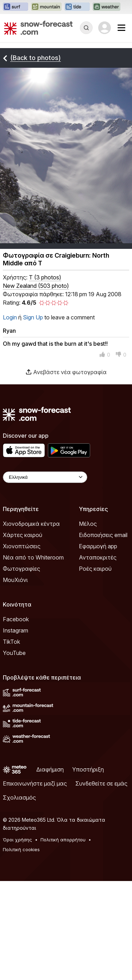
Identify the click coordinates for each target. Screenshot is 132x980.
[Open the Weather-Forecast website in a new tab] (106, 7)
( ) (45, 277)
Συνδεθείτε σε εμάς (101, 783)
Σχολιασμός (19, 797)
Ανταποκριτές (98, 557)
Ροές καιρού (95, 569)
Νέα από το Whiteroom (33, 557)
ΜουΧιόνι (15, 580)
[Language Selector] (45, 477)
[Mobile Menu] (121, 28)
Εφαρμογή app (98, 546)
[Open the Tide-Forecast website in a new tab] (77, 7)
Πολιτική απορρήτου (63, 840)
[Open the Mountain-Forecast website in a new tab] (46, 7)
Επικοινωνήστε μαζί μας (35, 783)
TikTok (11, 642)
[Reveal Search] (86, 28)
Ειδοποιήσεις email (103, 535)
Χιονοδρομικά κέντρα (31, 524)
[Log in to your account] (105, 28)
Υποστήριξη (88, 769)
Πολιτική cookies (21, 849)
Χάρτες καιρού (23, 535)
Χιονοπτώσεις (22, 546)
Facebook (16, 619)
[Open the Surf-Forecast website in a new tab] (15, 7)
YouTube (14, 653)
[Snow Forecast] (38, 28)
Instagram (15, 630)
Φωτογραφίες (21, 569)
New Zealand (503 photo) (36, 286)
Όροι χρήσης (17, 840)
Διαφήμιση (50, 769)
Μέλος (88, 524)
